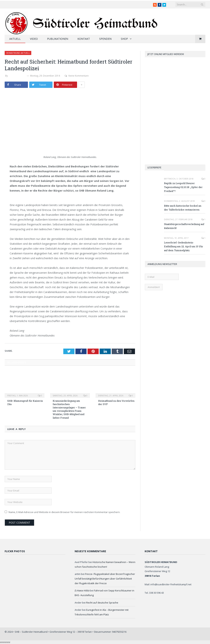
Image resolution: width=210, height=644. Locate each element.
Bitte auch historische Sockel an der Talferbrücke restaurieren (183, 208)
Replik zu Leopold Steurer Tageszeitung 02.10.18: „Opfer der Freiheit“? (183, 187)
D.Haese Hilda (82, 590)
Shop (124, 39)
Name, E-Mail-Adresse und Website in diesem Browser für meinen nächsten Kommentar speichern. (64, 512)
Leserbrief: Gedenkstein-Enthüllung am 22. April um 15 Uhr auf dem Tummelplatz (184, 246)
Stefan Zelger (17, 76)
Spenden (105, 39)
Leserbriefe (154, 167)
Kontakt (84, 39)
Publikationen (58, 39)
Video (34, 39)
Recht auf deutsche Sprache (102, 603)
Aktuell (15, 39)
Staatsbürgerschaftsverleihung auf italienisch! (184, 226)
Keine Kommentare (77, 76)
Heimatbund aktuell (18, 53)
